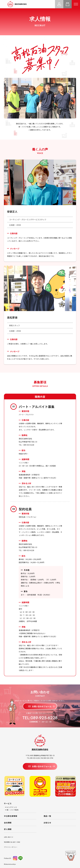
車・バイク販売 (12, 810)
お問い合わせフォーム (40, 706)
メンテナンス (11, 807)
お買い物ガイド (9, 837)
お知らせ (47, 823)
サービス (8, 803)
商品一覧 (47, 816)
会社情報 (8, 823)
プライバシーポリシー (11, 847)
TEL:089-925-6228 (40, 718)
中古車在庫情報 (11, 816)
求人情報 (8, 829)
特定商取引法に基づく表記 (12, 842)
